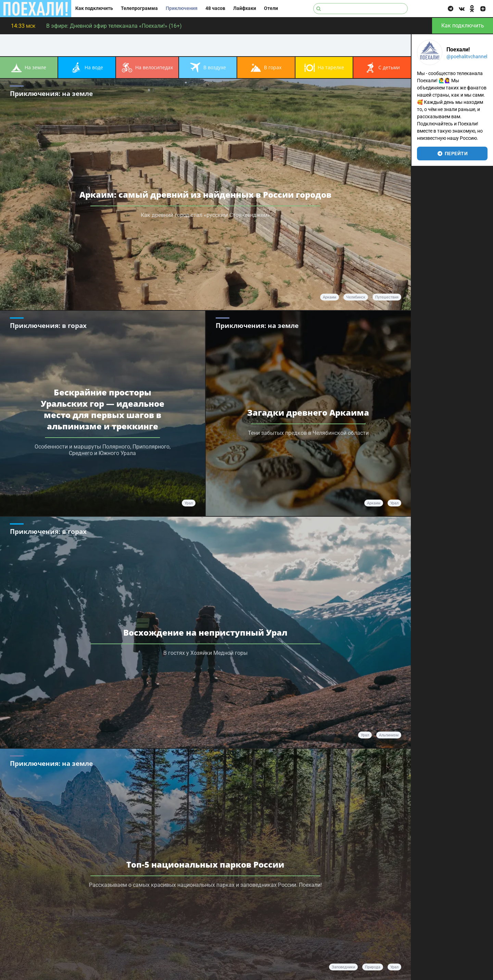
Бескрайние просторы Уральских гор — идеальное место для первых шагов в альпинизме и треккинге (103, 409)
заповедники (343, 967)
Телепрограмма (139, 8)
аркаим (330, 297)
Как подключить (94, 8)
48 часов (215, 8)
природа (373, 967)
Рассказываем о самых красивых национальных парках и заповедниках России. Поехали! (205, 885)
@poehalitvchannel (467, 57)
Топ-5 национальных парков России (205, 864)
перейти (452, 154)
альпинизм (389, 735)
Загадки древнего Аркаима (308, 412)
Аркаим (374, 503)
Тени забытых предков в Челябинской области (308, 433)
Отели (271, 8)
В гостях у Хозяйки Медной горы (205, 653)
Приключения (182, 8)
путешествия (387, 297)
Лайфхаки (245, 8)
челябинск (356, 297)
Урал (189, 503)
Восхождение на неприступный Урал (205, 632)
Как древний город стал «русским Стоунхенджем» (205, 215)
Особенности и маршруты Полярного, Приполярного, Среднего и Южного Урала (103, 450)
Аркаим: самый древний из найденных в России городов (205, 194)
